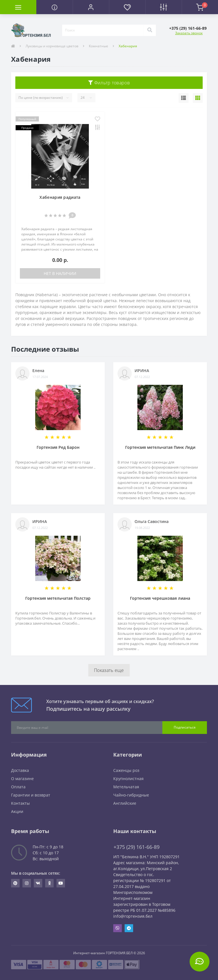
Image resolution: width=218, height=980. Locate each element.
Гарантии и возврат (31, 795)
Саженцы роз (126, 770)
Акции (17, 811)
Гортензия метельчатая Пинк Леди (160, 447)
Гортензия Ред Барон (58, 447)
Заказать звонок (189, 33)
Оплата (18, 787)
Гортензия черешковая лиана (160, 598)
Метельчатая (126, 787)
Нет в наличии (60, 273)
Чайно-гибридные (131, 795)
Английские (125, 803)
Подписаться (185, 727)
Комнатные (98, 46)
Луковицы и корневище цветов (52, 46)
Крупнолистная (128, 779)
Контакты (20, 803)
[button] (91, 7)
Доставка (20, 770)
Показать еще (109, 670)
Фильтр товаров (109, 83)
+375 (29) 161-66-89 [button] (137, 847)
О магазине (22, 779)
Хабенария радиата (60, 197)
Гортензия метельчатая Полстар (58, 598)
